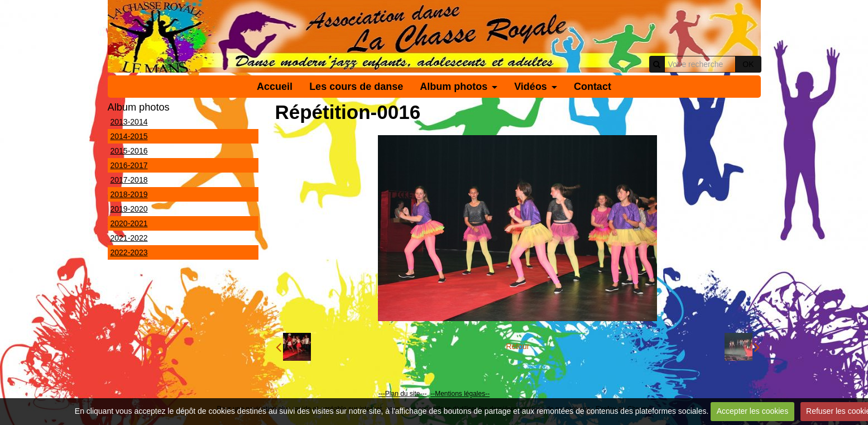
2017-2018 (129, 180)
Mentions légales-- (462, 394)
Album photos (454, 87)
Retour (517, 346)
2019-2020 (129, 209)
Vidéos (531, 87)
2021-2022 (129, 238)
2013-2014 (129, 122)
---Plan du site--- (403, 394)
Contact (593, 87)
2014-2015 (129, 136)
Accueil (275, 87)
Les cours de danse (356, 87)
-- (433, 394)
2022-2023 (129, 252)
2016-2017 (129, 165)
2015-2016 (129, 151)
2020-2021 (129, 223)
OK (748, 64)
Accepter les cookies (752, 411)
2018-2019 (129, 194)
